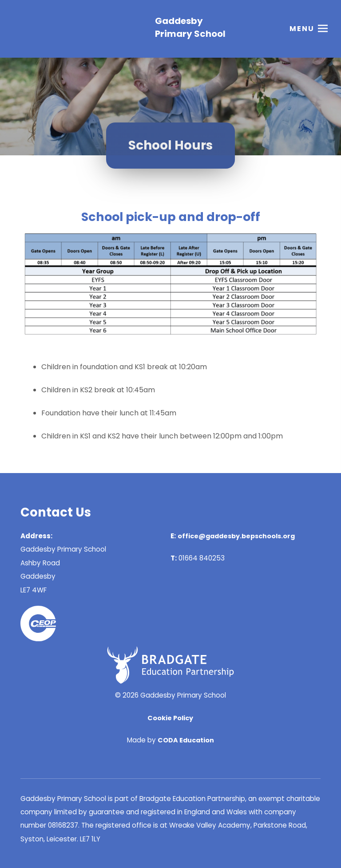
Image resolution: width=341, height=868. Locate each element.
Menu (302, 29)
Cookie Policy (170, 718)
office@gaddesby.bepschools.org (236, 536)
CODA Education (186, 740)
